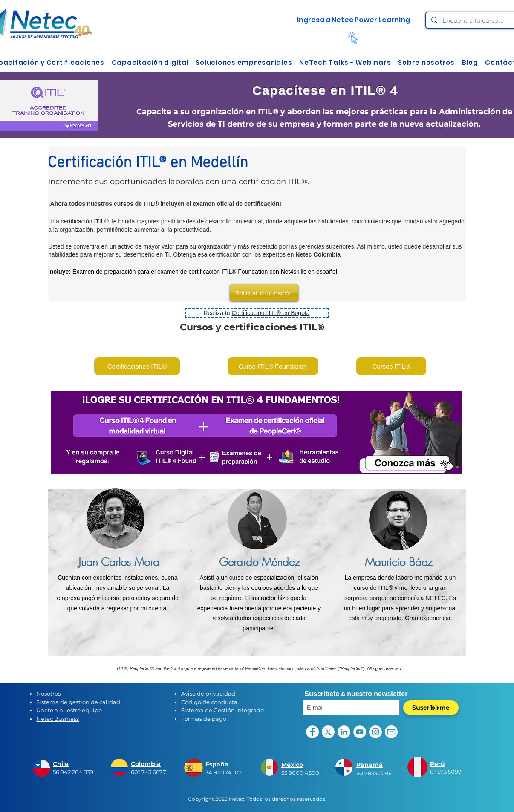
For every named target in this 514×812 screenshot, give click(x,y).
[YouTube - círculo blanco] (360, 732)
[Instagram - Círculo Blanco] (375, 732)
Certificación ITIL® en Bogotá (271, 313)
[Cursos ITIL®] (391, 366)
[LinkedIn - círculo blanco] (344, 732)
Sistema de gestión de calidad (78, 702)
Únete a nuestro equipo (69, 710)
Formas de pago (204, 719)
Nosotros (48, 694)
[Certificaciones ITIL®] (137, 366)
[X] (328, 732)
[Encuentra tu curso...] (478, 20)
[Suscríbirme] (431, 708)
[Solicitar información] (264, 293)
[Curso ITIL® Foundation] (273, 366)
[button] (150, 62)
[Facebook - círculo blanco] (312, 732)
